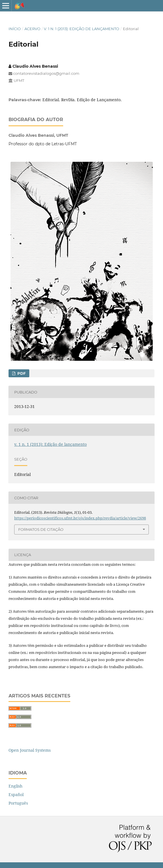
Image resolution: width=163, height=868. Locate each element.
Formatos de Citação (41, 529)
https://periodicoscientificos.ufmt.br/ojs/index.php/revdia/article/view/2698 (80, 518)
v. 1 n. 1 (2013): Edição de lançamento (81, 29)
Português (18, 803)
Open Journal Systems (30, 750)
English (16, 786)
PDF (21, 373)
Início (15, 29)
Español (16, 795)
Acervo (32, 29)
